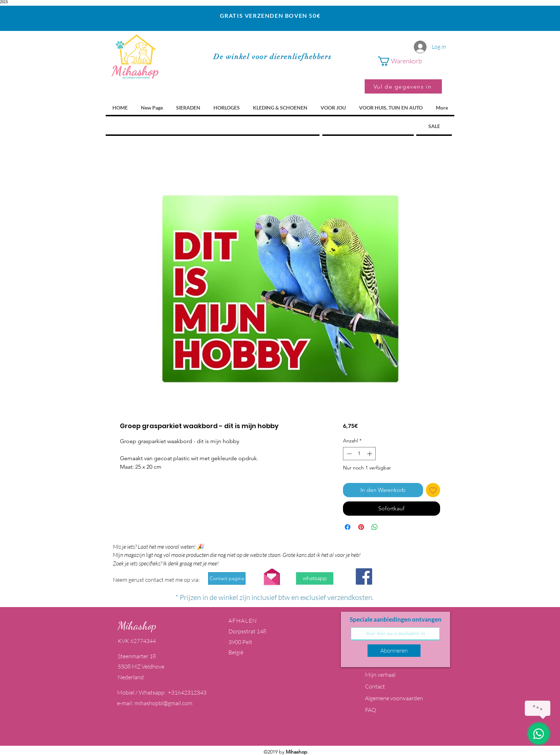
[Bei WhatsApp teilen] (375, 527)
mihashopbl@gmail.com (163, 703)
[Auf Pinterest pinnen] (361, 527)
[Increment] (370, 454)
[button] (410, 61)
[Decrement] (348, 454)
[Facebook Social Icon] (364, 576)
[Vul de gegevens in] (403, 86)
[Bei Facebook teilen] (348, 527)
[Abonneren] (394, 651)
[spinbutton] (359, 454)
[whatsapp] (315, 578)
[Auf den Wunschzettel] (433, 490)
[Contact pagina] (227, 578)
